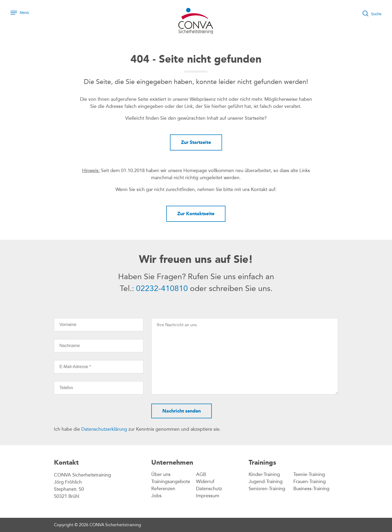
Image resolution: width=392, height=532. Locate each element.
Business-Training (311, 489)
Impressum (208, 496)
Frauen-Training (310, 481)
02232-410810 (162, 288)
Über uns (161, 474)
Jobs (156, 496)
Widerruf (205, 481)
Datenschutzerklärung (104, 429)
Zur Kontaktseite (196, 214)
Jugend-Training (266, 481)
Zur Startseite (196, 142)
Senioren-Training (267, 489)
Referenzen (163, 489)
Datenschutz (209, 489)
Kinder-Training (264, 474)
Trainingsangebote (171, 481)
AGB (201, 474)
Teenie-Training (309, 474)
